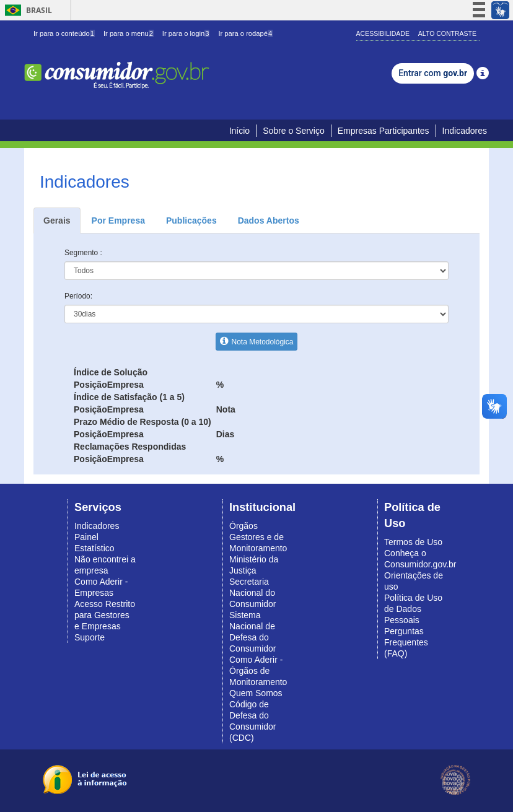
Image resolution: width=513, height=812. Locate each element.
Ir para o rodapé (245, 33)
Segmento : (83, 253)
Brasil (26, 10)
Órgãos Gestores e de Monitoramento (258, 537)
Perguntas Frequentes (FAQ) (406, 642)
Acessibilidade (383, 33)
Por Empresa (118, 220)
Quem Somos (256, 693)
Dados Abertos (269, 220)
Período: (78, 296)
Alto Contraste (447, 33)
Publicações (191, 220)
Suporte (90, 637)
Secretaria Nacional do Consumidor (252, 593)
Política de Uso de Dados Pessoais (413, 609)
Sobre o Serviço (294, 131)
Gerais (57, 220)
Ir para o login (186, 33)
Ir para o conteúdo (64, 33)
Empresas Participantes (384, 131)
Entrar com (433, 73)
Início (239, 131)
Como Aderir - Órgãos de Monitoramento (258, 671)
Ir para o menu (129, 33)
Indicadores (465, 131)
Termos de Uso (413, 542)
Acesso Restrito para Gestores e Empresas (105, 615)
